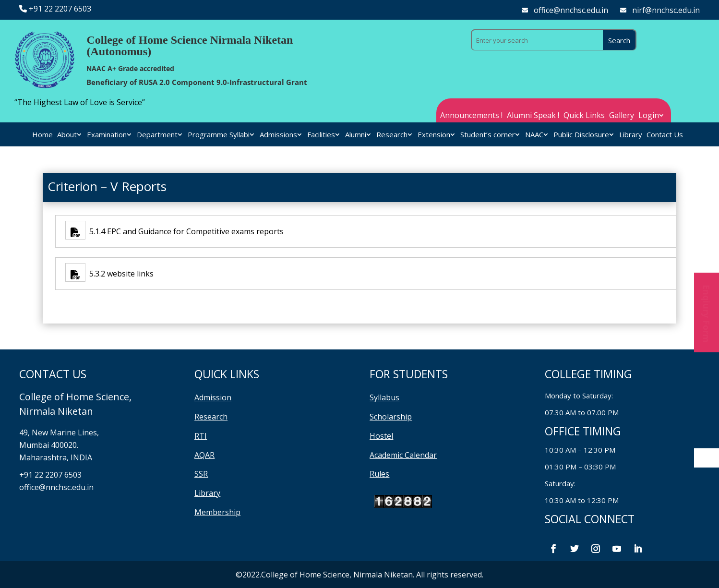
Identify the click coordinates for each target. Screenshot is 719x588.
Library (631, 135)
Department (157, 135)
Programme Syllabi (219, 135)
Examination (107, 135)
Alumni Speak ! (533, 116)
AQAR (204, 455)
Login (649, 116)
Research (392, 135)
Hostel (381, 436)
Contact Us (665, 135)
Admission (213, 397)
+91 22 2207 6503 (60, 9)
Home (42, 135)
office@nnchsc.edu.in (571, 10)
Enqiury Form (707, 312)
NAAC (534, 135)
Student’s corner (488, 135)
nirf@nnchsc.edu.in (666, 10)
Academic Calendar (403, 455)
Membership (217, 512)
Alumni (356, 135)
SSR (201, 474)
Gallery (622, 116)
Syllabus (384, 397)
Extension (434, 135)
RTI (201, 436)
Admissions (278, 135)
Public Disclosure (581, 135)
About (67, 135)
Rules (379, 474)
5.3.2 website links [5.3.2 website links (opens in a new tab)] (120, 274)
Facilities (321, 135)
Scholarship (391, 417)
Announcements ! (471, 116)
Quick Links (584, 116)
